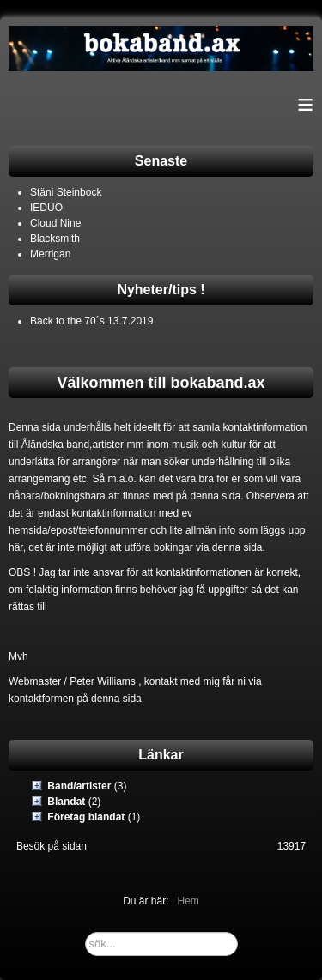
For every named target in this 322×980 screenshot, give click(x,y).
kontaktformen (41, 699)
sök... (85, 932)
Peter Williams (103, 681)
